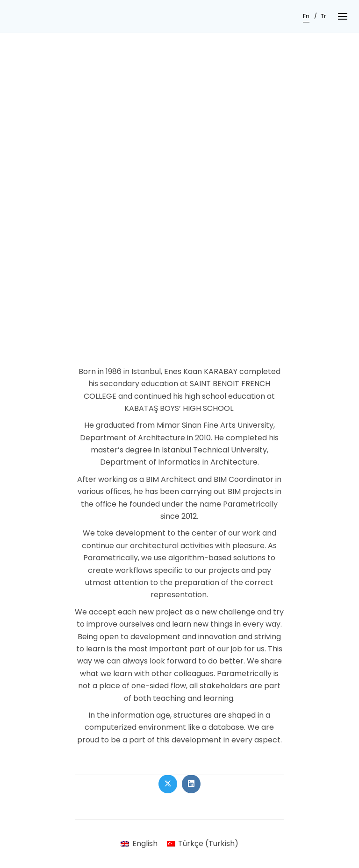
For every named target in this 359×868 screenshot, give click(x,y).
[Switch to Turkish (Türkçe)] (203, 844)
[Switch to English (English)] (139, 844)
